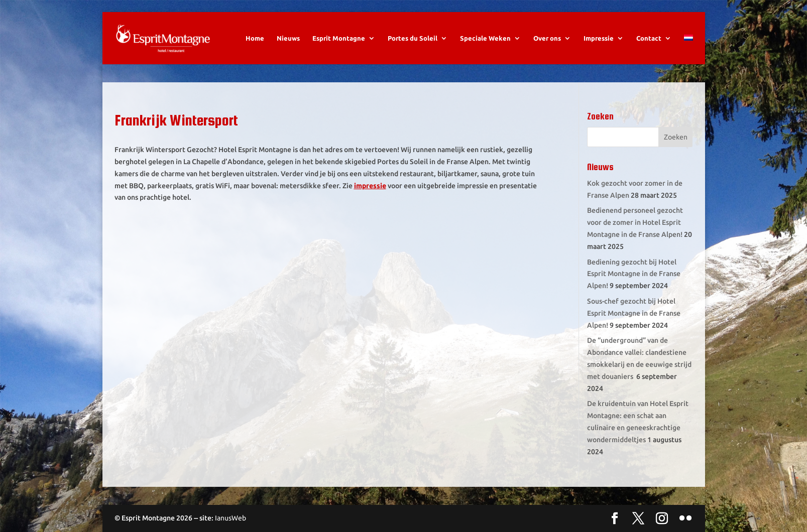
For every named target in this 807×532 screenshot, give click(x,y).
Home (255, 38)
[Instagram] (662, 519)
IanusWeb (230, 518)
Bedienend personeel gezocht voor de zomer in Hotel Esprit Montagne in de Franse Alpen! (635, 222)
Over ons (547, 38)
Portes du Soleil (413, 38)
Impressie (599, 38)
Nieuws (288, 38)
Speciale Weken (485, 38)
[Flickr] (685, 519)
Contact (649, 38)
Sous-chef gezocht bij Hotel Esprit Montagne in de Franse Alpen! (634, 313)
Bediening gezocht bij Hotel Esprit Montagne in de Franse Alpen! (634, 274)
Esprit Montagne (339, 38)
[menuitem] (688, 49)
